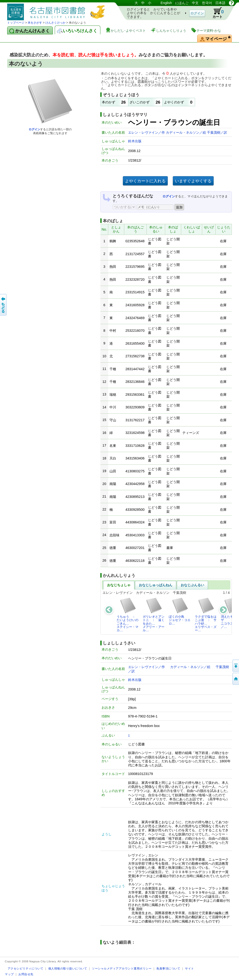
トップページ (16, 23)
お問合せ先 (26, 974)
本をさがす (35, 23)
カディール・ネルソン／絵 (186, 132)
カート (216, 13)
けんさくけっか (55, 23)
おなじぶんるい (192, 585)
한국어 (207, 3)
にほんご (182, 3)
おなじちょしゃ (119, 585)
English (166, 3)
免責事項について (168, 968)
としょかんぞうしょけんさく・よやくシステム (57, 10)
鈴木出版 (135, 141)
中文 (195, 3)
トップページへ (235, 679)
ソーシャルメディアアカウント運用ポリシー (122, 968)
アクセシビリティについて (26, 968)
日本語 (220, 3)
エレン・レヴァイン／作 (147, 132)
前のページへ (4, 305)
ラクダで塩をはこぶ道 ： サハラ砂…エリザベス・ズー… (206, 615)
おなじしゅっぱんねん (156, 585)
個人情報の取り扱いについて (68, 968)
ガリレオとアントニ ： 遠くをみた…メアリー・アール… (154, 615)
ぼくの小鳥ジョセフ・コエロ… (180, 611)
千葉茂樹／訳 (217, 132)
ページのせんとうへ (235, 666)
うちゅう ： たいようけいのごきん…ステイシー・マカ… (128, 615)
